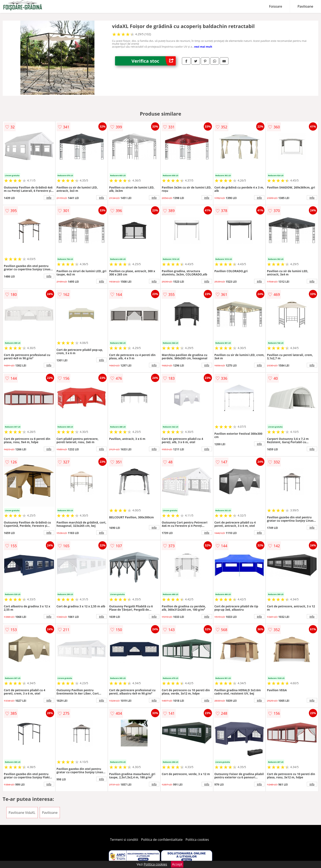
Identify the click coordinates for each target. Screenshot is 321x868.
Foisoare (276, 6)
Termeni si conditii (124, 840)
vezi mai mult (203, 47)
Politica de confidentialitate (162, 840)
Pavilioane (305, 6)
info (49, 198)
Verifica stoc (154, 61)
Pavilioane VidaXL (22, 813)
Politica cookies (197, 840)
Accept (177, 864)
